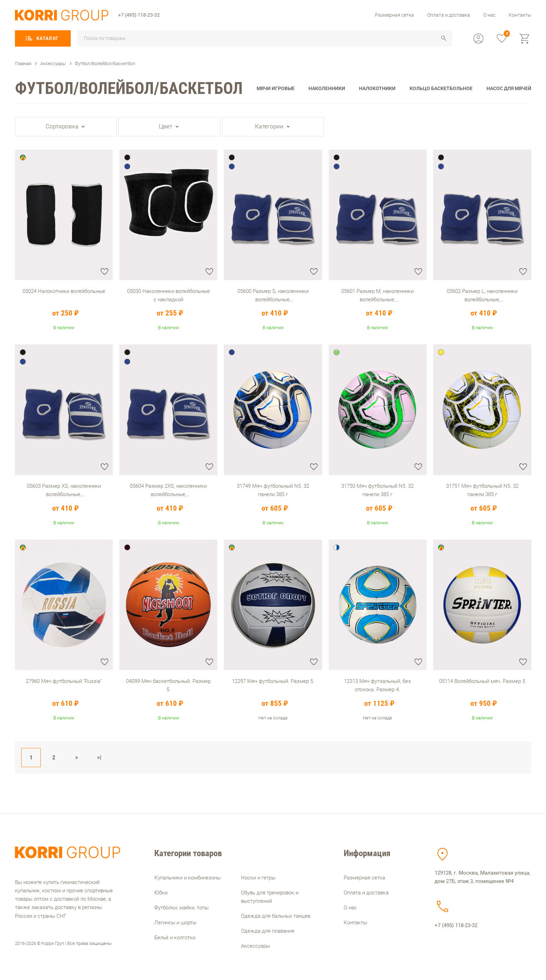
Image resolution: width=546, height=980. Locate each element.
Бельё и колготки (175, 938)
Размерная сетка (395, 15)
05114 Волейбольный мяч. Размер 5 (482, 681)
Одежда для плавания (268, 931)
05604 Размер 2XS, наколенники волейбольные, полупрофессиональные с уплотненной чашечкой (168, 490)
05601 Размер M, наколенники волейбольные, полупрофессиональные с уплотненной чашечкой (377, 295)
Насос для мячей (509, 88)
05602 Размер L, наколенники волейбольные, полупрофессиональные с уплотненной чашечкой (482, 295)
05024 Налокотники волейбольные (64, 291)
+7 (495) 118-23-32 (139, 15)
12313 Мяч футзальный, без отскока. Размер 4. (377, 685)
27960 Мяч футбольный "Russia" (64, 681)
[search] (444, 38)
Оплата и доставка (449, 15)
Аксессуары (255, 946)
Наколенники (327, 88)
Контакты (520, 15)
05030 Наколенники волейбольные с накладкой (169, 295)
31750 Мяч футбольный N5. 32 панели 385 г (377, 490)
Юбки (161, 893)
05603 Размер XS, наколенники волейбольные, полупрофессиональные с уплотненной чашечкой (64, 490)
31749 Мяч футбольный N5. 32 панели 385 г (273, 490)
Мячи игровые (276, 88)
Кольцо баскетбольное (441, 88)
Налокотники (377, 88)
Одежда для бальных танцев (276, 916)
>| (99, 757)
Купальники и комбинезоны (188, 878)
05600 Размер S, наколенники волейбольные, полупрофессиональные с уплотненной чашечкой (273, 295)
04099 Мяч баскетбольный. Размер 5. (168, 685)
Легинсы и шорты (175, 923)
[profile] (478, 39)
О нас (489, 15)
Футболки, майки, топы (181, 908)
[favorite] (502, 39)
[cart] (525, 39)
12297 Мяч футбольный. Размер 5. (273, 681)
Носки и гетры (258, 878)
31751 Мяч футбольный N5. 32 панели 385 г (482, 490)
